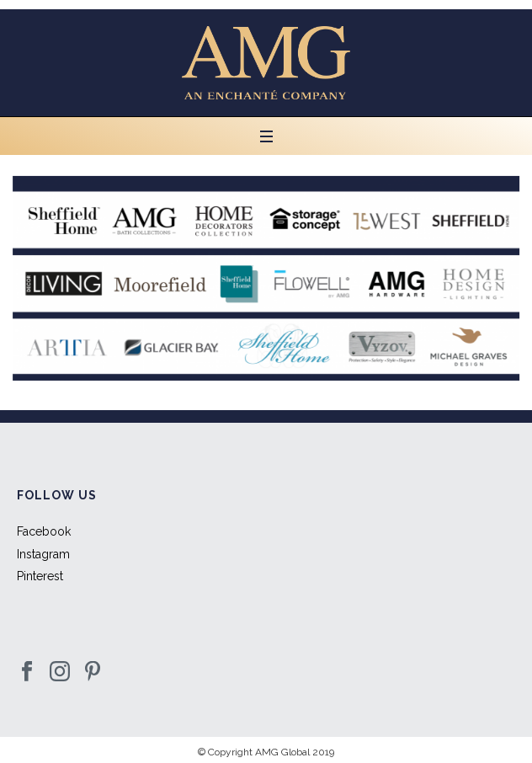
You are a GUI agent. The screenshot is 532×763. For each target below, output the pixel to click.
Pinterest (40, 576)
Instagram (43, 554)
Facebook (44, 531)
